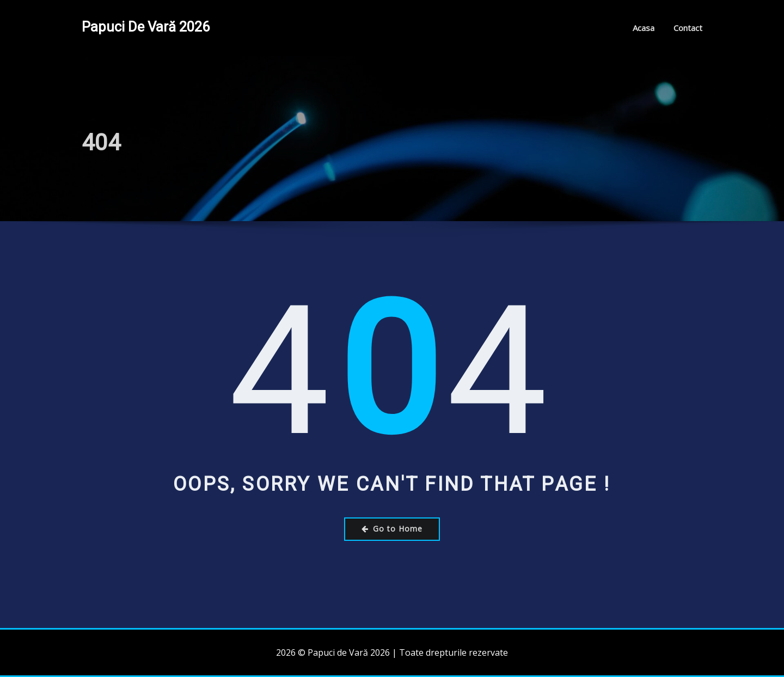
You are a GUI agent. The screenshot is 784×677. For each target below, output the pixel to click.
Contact (688, 28)
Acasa (644, 28)
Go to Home (392, 529)
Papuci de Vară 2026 (146, 27)
